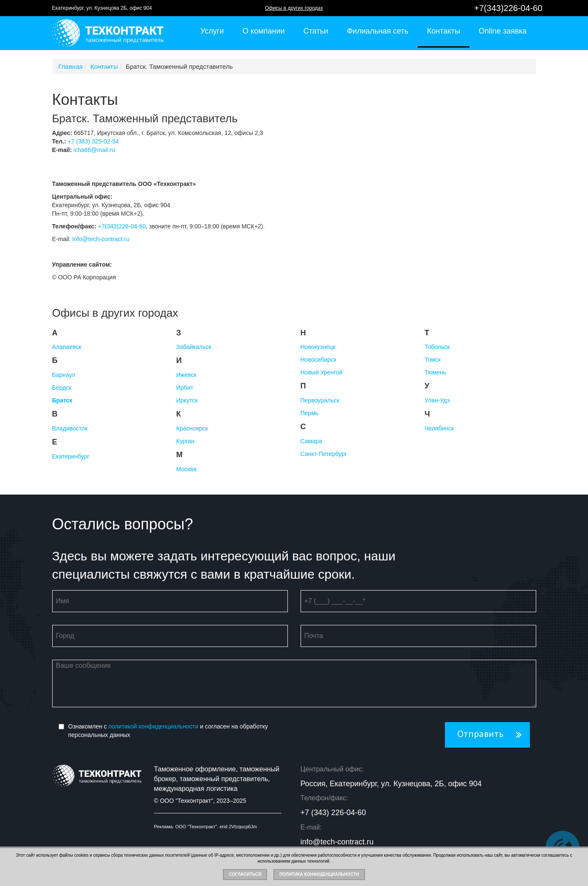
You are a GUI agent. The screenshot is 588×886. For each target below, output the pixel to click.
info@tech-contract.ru (337, 842)
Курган (185, 441)
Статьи (316, 31)
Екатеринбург (71, 456)
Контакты (444, 31)
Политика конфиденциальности (319, 874)
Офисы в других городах (294, 8)
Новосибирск (319, 360)
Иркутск (187, 400)
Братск (62, 400)
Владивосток (70, 428)
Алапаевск (67, 347)
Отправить (480, 734)
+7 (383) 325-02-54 (93, 141)
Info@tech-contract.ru (101, 239)
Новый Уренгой (322, 372)
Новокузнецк (318, 347)
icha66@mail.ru (94, 150)
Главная (71, 66)
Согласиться (245, 874)
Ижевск (186, 375)
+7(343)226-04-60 (508, 8)
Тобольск (437, 347)
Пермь (310, 413)
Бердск (62, 388)
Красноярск (192, 428)
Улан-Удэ (437, 400)
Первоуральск (320, 400)
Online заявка (503, 31)
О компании (263, 31)
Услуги (212, 31)
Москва (186, 469)
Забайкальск (194, 347)
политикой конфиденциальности (154, 726)
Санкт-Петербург (324, 454)
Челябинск (439, 428)
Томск (433, 360)
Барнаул (64, 375)
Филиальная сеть (378, 31)
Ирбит (185, 388)
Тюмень (435, 372)
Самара (311, 441)
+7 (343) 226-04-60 (333, 813)
